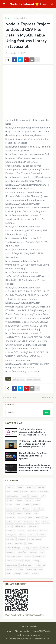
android (26, 505)
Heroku (26, 509)
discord (19, 500)
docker (20, 487)
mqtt (9, 574)
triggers (21, 531)
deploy (9, 513)
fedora (29, 543)
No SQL (28, 556)
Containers (28, 522)
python (25, 492)
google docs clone (34, 379)
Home (8, 18)
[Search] (24, 412)
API (43, 496)
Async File (32, 531)
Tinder (19, 561)
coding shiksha (20, 18)
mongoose (34, 496)
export (9, 569)
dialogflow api (26, 565)
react (16, 492)
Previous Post (11, 397)
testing (10, 522)
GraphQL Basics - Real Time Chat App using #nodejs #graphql (33, 456)
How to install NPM (14, 556)
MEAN (28, 513)
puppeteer (11, 531)
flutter (9, 505)
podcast (45, 548)
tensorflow (22, 552)
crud (38, 500)
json (9, 526)
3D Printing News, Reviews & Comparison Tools (28, 639)
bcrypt (27, 561)
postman (36, 505)
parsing (26, 548)
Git (37, 522)
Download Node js (28, 626)
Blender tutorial (22, 631)
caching (36, 561)
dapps (9, 543)
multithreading (19, 526)
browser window (35, 539)
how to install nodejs (34, 569)
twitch (35, 574)
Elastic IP (43, 531)
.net (42, 552)
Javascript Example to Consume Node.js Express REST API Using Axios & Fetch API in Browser (35, 468)
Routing (45, 522)
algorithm (22, 539)
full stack (29, 500)
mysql (24, 496)
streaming (11, 552)
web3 (18, 522)
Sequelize (11, 518)
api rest (10, 500)
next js (34, 492)
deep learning (12, 565)
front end (19, 569)
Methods (32, 535)
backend (30, 487)
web (18, 509)
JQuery (22, 535)
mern (30, 518)
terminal (33, 552)
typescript (41, 487)
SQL (36, 513)
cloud (18, 505)
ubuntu (10, 509)
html (9, 492)
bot (42, 509)
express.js (44, 492)
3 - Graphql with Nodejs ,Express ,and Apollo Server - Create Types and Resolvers (33, 432)
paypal (36, 548)
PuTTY (42, 535)
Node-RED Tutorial (42, 631)
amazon (21, 518)
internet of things (13, 548)
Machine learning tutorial (28, 635)
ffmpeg (38, 518)
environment (40, 565)
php (46, 518)
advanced (11, 539)
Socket (10, 561)
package (18, 574)
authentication (12, 496)
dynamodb (19, 543)
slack (27, 574)
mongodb (10, 487)
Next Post (47, 397)
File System (11, 535)
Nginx (35, 509)
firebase (19, 513)
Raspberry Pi (40, 556)
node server (33, 526)
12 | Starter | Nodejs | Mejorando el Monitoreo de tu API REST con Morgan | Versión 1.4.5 (35, 444)
